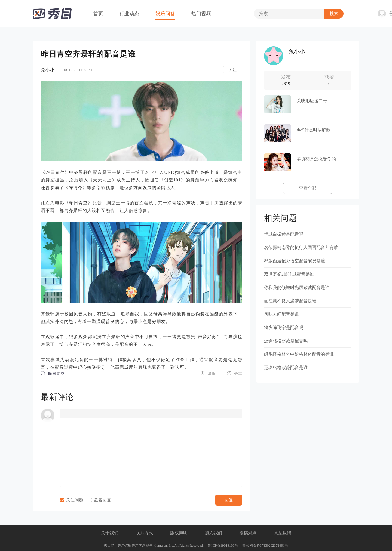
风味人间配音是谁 (281, 314)
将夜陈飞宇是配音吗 (284, 327)
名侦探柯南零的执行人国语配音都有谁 (301, 247)
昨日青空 (53, 373)
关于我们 (110, 533)
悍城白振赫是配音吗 (284, 234)
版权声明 (179, 533)
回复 (229, 500)
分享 (235, 373)
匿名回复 (99, 500)
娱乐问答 (165, 14)
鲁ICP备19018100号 (223, 545)
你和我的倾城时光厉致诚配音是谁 (297, 287)
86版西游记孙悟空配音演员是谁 (295, 261)
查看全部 (308, 188)
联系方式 (144, 533)
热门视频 (201, 14)
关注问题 (72, 500)
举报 (208, 373)
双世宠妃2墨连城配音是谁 (289, 274)
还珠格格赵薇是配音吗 (286, 341)
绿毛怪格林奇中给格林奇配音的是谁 (299, 354)
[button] (66, 414)
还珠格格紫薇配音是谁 (286, 367)
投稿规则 (248, 533)
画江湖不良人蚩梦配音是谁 (290, 301)
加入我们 (213, 533)
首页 (98, 14)
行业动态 (129, 14)
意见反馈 (283, 533)
